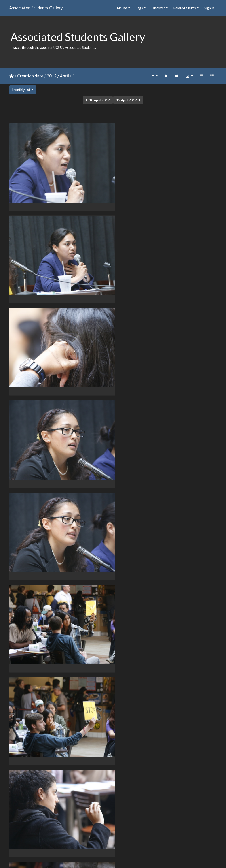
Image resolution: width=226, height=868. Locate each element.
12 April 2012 (128, 100)
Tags (139, 8)
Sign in (209, 8)
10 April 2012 (98, 100)
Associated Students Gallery (36, 8)
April (64, 76)
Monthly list (21, 90)
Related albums (185, 8)
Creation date (30, 76)
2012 (52, 76)
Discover (158, 8)
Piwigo (122, 859)
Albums (122, 8)
